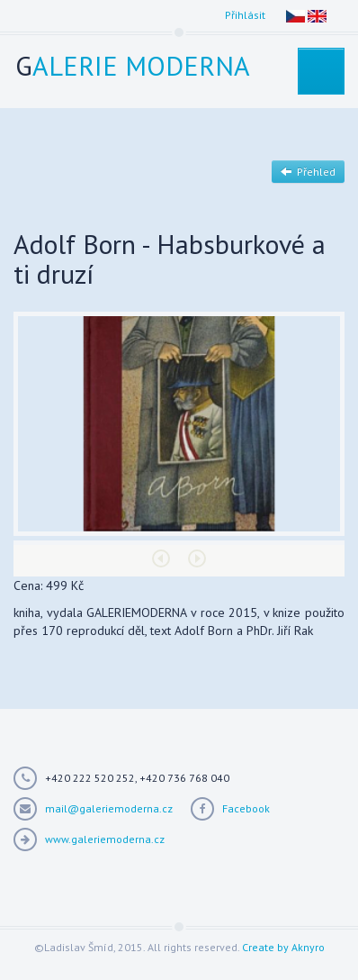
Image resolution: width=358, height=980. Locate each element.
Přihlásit (245, 15)
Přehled (308, 172)
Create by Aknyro (283, 947)
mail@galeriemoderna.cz (109, 808)
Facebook (246, 808)
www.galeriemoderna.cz (105, 839)
